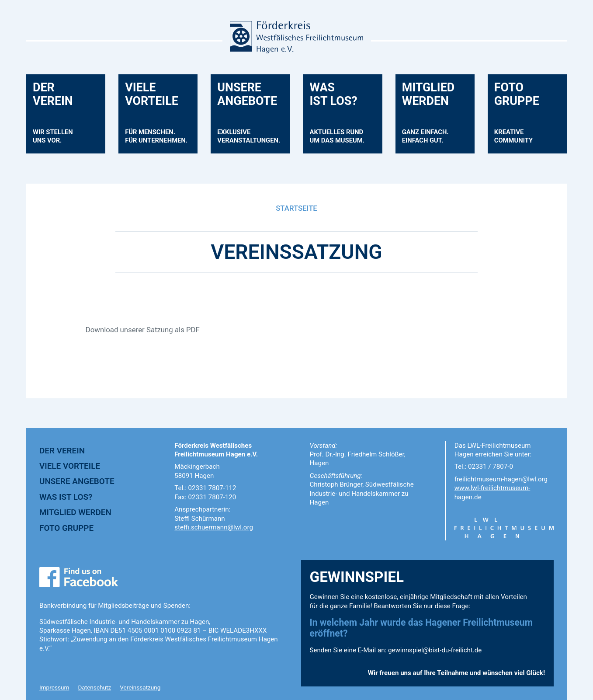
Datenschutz (94, 687)
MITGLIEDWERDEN (430, 117)
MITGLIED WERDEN (75, 512)
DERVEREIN (57, 117)
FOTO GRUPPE (66, 528)
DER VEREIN (62, 451)
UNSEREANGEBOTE (253, 117)
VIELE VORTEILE (70, 466)
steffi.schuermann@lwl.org (214, 527)
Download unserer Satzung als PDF (144, 330)
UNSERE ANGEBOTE (77, 481)
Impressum (54, 687)
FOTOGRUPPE (518, 117)
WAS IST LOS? (66, 497)
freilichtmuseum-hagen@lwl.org (501, 479)
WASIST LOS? (341, 117)
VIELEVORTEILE (161, 117)
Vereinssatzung (140, 687)
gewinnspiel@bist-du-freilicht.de (435, 650)
